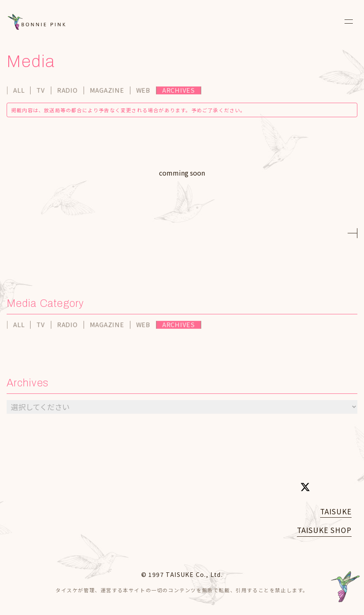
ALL (19, 91)
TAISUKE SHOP (324, 530)
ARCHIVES (179, 91)
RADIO (68, 91)
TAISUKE (336, 511)
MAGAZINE (107, 91)
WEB (144, 91)
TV (41, 91)
